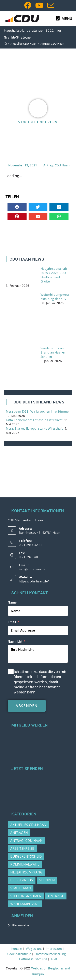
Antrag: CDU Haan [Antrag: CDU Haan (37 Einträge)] (26, 841)
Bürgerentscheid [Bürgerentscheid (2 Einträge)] (26, 856)
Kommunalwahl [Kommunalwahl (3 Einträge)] (25, 864)
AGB (54, 959)
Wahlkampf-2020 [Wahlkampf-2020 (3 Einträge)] (25, 904)
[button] (17, 207)
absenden (27, 706)
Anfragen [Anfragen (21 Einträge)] (19, 833)
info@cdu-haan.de (32, 569)
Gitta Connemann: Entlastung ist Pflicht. (35, 420)
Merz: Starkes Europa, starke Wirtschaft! (35, 428)
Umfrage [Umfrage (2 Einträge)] (56, 896)
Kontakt (17, 949)
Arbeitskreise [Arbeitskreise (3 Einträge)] (22, 848)
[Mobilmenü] (64, 19)
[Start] (5, 44)
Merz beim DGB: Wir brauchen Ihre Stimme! (38, 411)
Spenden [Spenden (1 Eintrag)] (47, 880)
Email (12, 622)
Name (12, 602)
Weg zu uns (34, 949)
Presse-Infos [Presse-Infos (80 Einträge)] (22, 880)
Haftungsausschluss (33, 959)
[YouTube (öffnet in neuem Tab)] (39, 5)
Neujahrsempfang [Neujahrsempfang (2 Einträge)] (26, 872)
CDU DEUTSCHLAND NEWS (39, 402)
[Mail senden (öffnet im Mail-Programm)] (50, 5)
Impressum (54, 949)
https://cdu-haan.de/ (34, 581)
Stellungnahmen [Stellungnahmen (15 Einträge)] (26, 896)
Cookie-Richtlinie (19, 954)
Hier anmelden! (22, 925)
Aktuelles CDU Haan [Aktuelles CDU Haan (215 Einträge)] (28, 825)
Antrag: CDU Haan (52, 44)
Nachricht (15, 642)
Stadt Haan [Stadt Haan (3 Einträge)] (21, 888)
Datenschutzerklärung (50, 954)
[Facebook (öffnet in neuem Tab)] (28, 5)
